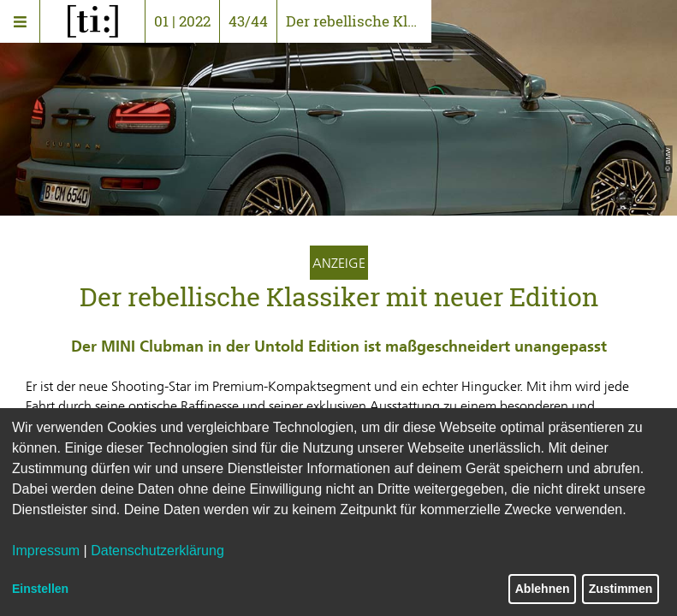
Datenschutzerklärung (157, 551)
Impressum (46, 551)
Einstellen (40, 589)
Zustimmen (621, 589)
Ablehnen (543, 589)
